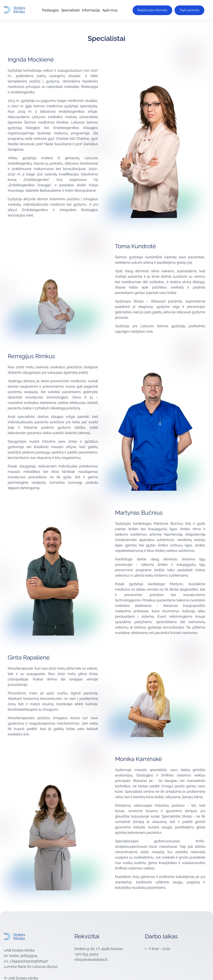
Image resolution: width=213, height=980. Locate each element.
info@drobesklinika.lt (91, 959)
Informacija (91, 9)
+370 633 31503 (86, 953)
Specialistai (70, 9)
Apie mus (109, 9)
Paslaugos (50, 9)
